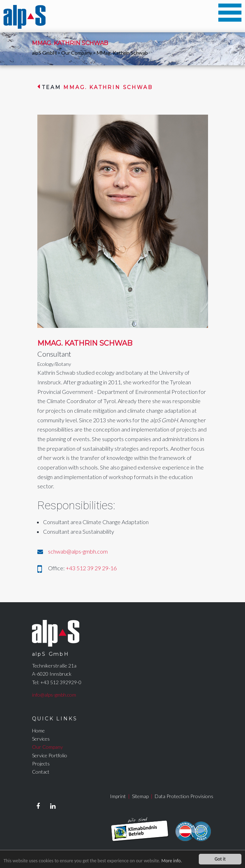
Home (38, 730)
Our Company (77, 53)
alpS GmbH (44, 53)
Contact (41, 772)
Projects (41, 763)
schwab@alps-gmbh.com (78, 551)
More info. (172, 861)
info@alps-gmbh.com (54, 695)
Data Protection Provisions (184, 796)
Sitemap (140, 796)
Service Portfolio (50, 755)
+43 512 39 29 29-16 (91, 568)
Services (41, 739)
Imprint (118, 796)
